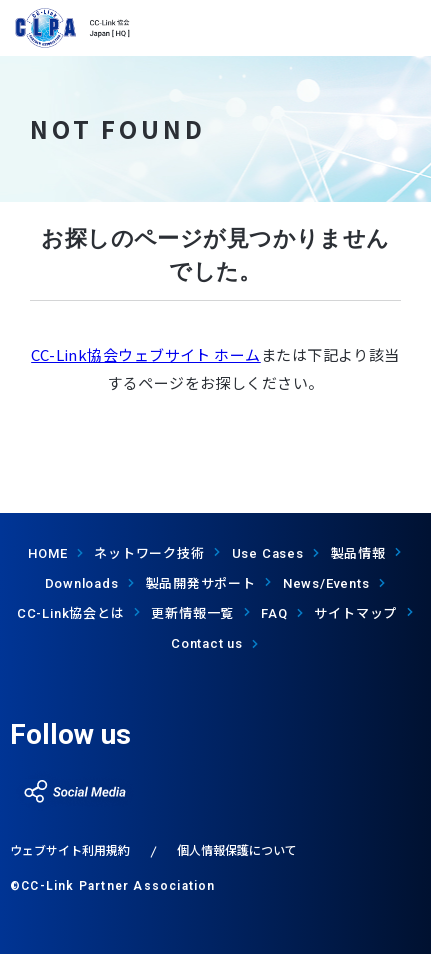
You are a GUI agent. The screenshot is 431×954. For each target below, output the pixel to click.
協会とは (71, 612)
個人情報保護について (237, 849)
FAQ (274, 613)
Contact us (207, 643)
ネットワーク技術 (149, 552)
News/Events (326, 583)
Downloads (82, 583)
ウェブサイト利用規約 (70, 849)
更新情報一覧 (192, 612)
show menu (404, 28)
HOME (47, 553)
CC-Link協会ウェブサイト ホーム (146, 354)
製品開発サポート (201, 582)
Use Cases (268, 553)
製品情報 (358, 552)
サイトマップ (355, 612)
